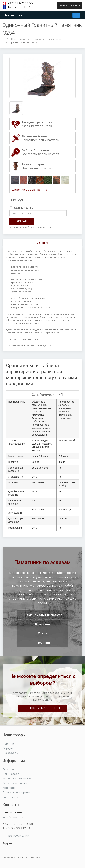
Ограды (8, 748)
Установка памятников (18, 779)
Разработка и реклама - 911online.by (22, 858)
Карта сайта (10, 797)
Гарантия (9, 769)
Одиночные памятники (47, 39)
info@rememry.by (15, 817)
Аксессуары (10, 753)
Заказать (22, 221)
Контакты (9, 788)
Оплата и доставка (15, 783)
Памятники (18, 39)
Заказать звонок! (70, 5)
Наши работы (12, 774)
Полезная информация (18, 792)
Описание (43, 243)
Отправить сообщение (42, 708)
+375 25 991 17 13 (19, 7)
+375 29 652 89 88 (20, 3)
